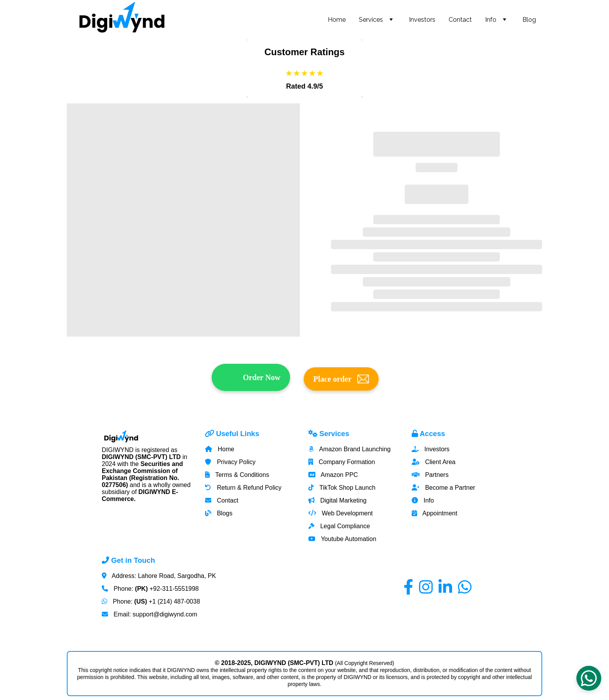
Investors (422, 20)
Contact (460, 20)
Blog (529, 20)
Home (337, 20)
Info (491, 20)
